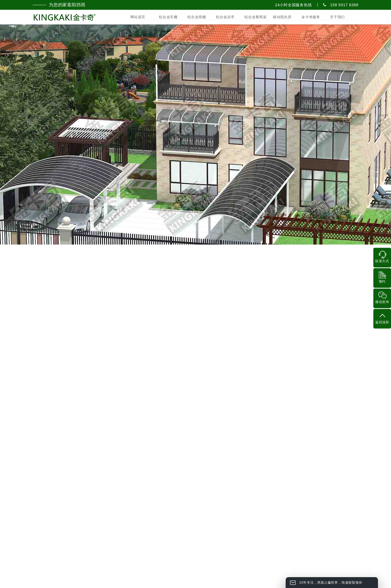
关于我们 (337, 17)
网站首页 (138, 17)
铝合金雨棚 (197, 17)
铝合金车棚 (168, 17)
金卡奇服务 (311, 17)
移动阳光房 (282, 17)
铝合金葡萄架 (256, 17)
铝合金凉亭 (225, 17)
